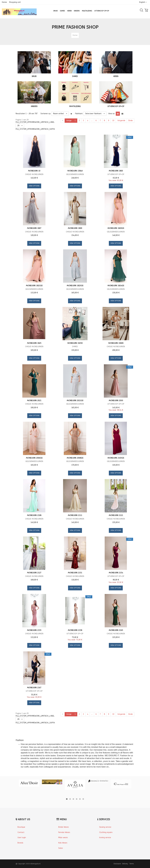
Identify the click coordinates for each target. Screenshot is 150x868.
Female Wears (64, 832)
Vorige (69, 121)
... (92, 121)
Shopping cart (15, 2)
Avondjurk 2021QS (75, 401)
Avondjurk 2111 (75, 515)
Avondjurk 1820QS (116, 228)
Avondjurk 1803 (116, 171)
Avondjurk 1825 (34, 343)
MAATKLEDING (75, 106)
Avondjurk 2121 (116, 515)
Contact (21, 832)
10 (113, 121)
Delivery (125, 864)
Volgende (121, 121)
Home (4, 2)
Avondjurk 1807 (34, 228)
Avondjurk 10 (34, 171)
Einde (131, 121)
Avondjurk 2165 (116, 630)
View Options (34, 186)
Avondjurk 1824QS (116, 286)
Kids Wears (63, 843)
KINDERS (34, 106)
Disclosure (117, 864)
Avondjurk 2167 (34, 688)
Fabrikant (79, 114)
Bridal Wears (64, 827)
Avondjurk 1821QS (34, 286)
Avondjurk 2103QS (116, 458)
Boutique (21, 827)
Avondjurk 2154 (116, 573)
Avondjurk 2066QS (34, 458)
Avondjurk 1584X (75, 171)
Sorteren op (46, 114)
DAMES (75, 76)
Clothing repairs (106, 832)
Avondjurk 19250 (75, 343)
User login (22, 838)
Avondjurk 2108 (34, 515)
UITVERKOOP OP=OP (116, 106)
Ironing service (105, 838)
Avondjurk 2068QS (75, 458)
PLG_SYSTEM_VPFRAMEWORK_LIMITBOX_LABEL (35, 122)
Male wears (63, 838)
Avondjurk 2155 (34, 630)
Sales (61, 848)
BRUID (34, 76)
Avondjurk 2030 (116, 401)
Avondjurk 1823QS (75, 286)
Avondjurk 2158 (75, 630)
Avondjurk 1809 (75, 228)
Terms (132, 864)
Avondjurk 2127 (34, 573)
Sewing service (105, 827)
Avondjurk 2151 (75, 573)
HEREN (116, 76)
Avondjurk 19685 (116, 343)
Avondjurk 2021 (34, 401)
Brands (20, 843)
